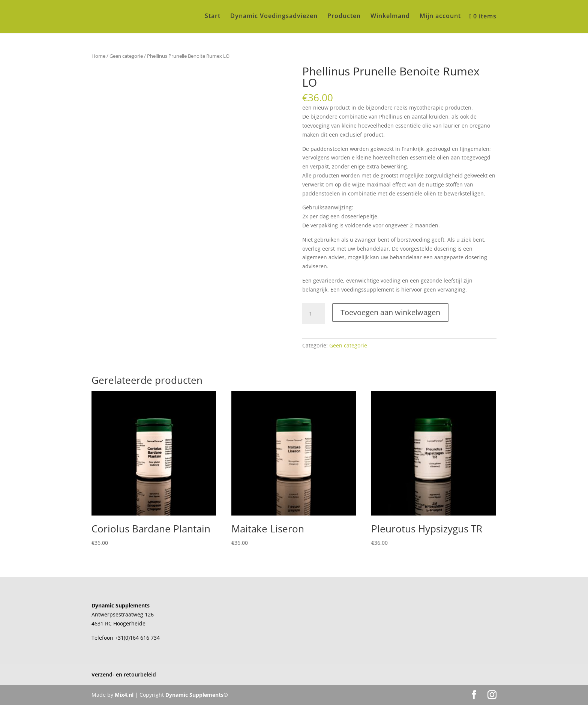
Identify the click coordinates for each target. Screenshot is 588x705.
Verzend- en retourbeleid (124, 674)
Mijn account (440, 17)
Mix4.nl (124, 695)
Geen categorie (126, 56)
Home (98, 56)
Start (213, 17)
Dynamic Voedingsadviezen (274, 17)
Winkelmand (390, 17)
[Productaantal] (313, 314)
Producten (344, 17)
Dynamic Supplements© (197, 695)
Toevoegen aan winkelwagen (390, 312)
